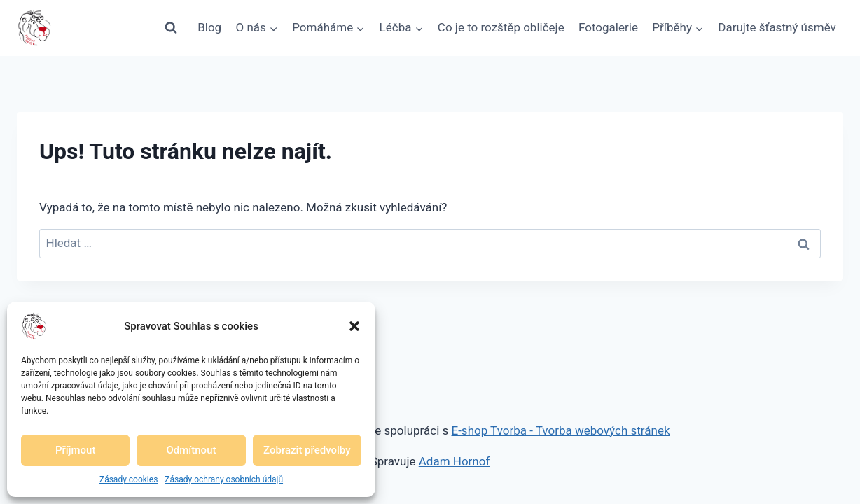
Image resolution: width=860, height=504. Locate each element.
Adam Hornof (455, 461)
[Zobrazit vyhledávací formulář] (171, 28)
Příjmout (75, 450)
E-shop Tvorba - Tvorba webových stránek (561, 430)
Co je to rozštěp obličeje (501, 27)
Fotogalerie (608, 27)
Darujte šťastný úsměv (777, 27)
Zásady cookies (129, 479)
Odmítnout (192, 450)
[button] (354, 326)
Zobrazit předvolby (307, 450)
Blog (209, 27)
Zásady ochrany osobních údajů (224, 479)
